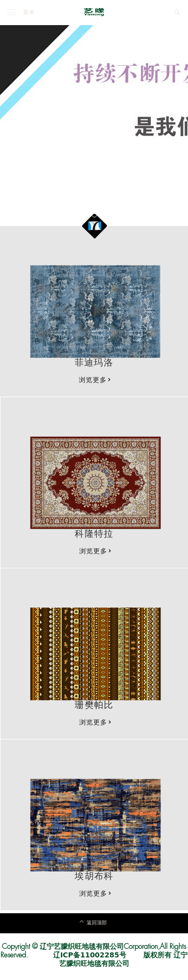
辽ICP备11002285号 (90, 955)
